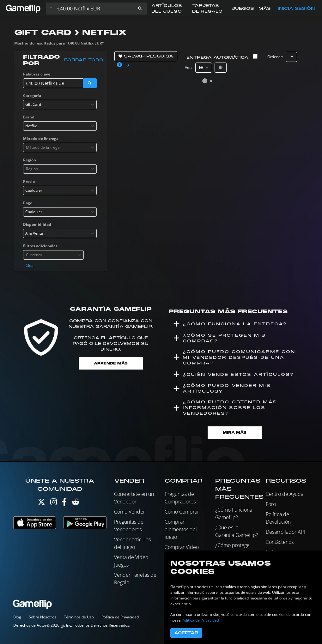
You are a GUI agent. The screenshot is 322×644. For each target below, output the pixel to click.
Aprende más (111, 363)
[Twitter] (41, 503)
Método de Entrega (41, 138)
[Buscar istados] (94, 9)
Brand (29, 117)
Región (30, 160)
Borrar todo (84, 60)
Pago (28, 203)
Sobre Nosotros (43, 617)
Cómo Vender (130, 512)
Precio (29, 181)
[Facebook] (64, 503)
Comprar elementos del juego (181, 529)
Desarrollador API (285, 532)
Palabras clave (37, 74)
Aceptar (186, 633)
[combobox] (60, 105)
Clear (30, 265)
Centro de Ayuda (285, 494)
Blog (17, 617)
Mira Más (235, 433)
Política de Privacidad (120, 617)
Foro (271, 504)
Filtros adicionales (40, 246)
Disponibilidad (37, 224)
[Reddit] (76, 503)
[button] (140, 9)
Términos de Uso (79, 617)
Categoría (32, 96)
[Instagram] (54, 503)
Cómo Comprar (182, 512)
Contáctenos (280, 542)
